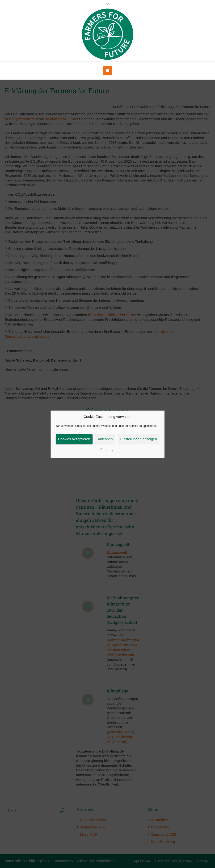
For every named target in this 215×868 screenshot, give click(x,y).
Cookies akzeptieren (74, 439)
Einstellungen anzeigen (139, 439)
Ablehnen (105, 439)
